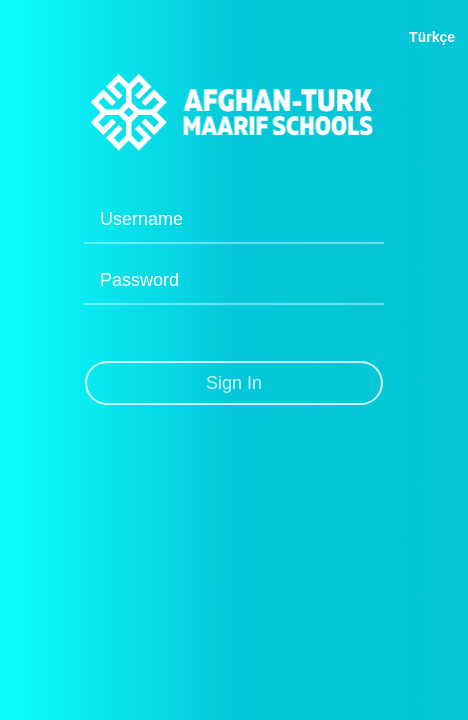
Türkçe (432, 37)
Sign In (234, 383)
